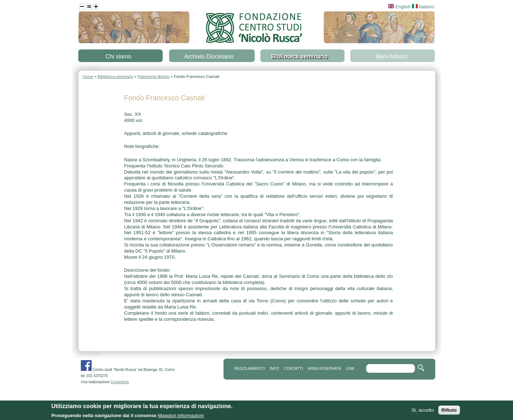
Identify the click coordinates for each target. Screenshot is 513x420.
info (274, 368)
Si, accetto (423, 411)
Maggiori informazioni (181, 416)
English (399, 7)
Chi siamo (118, 56)
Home (88, 76)
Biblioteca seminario (300, 56)
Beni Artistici (392, 56)
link (350, 368)
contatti (293, 368)
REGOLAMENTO (249, 368)
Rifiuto (449, 411)
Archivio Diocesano (209, 56)
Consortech (120, 382)
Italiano (423, 7)
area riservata (324, 368)
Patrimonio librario (154, 76)
